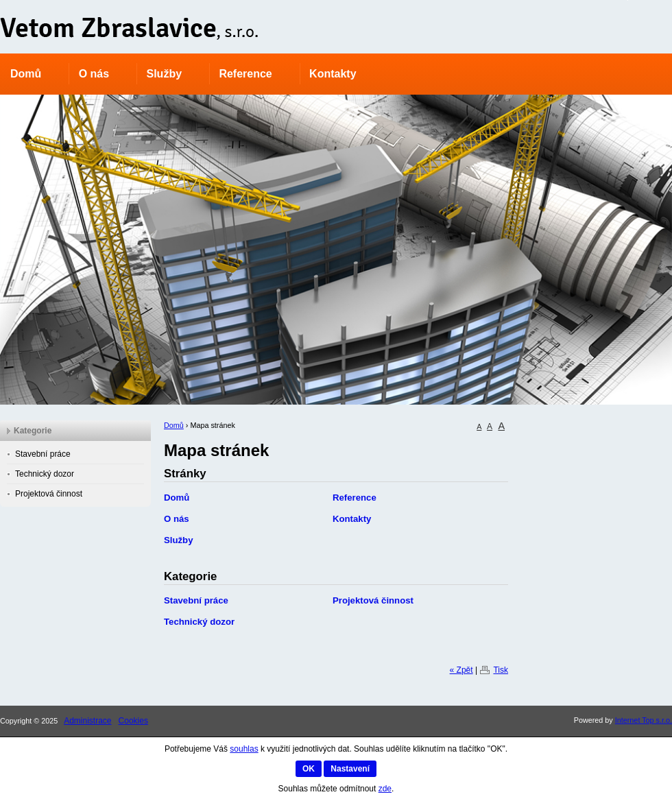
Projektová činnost (373, 600)
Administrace (87, 721)
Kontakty (333, 74)
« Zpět (461, 670)
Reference (245, 74)
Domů (26, 74)
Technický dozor (199, 622)
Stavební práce (196, 600)
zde (385, 789)
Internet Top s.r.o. (644, 720)
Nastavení (350, 769)
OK (309, 769)
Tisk (501, 670)
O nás (94, 74)
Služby (164, 74)
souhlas (244, 749)
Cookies (133, 721)
